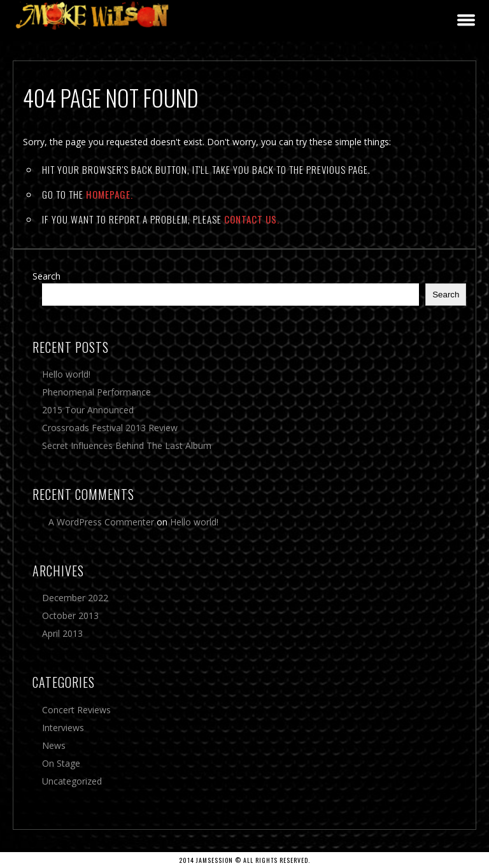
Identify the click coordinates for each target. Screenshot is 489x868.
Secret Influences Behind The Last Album (127, 445)
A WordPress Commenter (101, 522)
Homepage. (110, 194)
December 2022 (75, 598)
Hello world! (66, 374)
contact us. (252, 219)
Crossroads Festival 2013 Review (110, 428)
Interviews (63, 728)
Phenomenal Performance (96, 392)
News (54, 745)
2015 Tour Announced (88, 410)
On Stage (61, 763)
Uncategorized (72, 781)
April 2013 (62, 633)
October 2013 (70, 615)
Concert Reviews (76, 710)
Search (46, 276)
